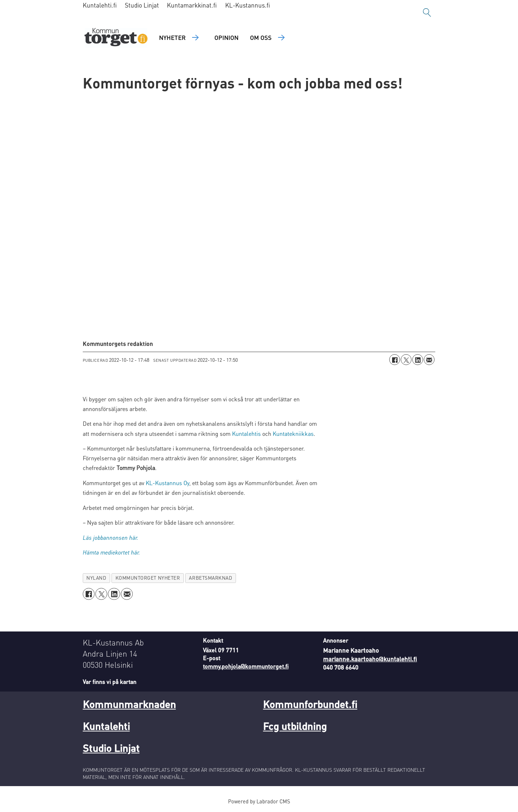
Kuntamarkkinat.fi (192, 5)
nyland (96, 578)
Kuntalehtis (246, 434)
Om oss (261, 37)
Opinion (226, 37)
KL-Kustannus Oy (167, 483)
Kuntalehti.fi (100, 5)
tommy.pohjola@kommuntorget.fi (246, 666)
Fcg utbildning (295, 726)
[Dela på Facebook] (395, 360)
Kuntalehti (106, 726)
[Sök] (427, 13)
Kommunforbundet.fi (310, 704)
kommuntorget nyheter (148, 578)
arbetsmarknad (210, 578)
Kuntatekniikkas (293, 434)
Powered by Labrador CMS (259, 801)
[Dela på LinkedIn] (418, 360)
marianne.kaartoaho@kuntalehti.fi (370, 659)
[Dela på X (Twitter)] (406, 360)
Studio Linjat (142, 5)
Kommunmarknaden (129, 704)
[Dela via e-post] (429, 360)
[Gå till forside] (116, 38)
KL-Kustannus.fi (248, 5)
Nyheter (172, 37)
